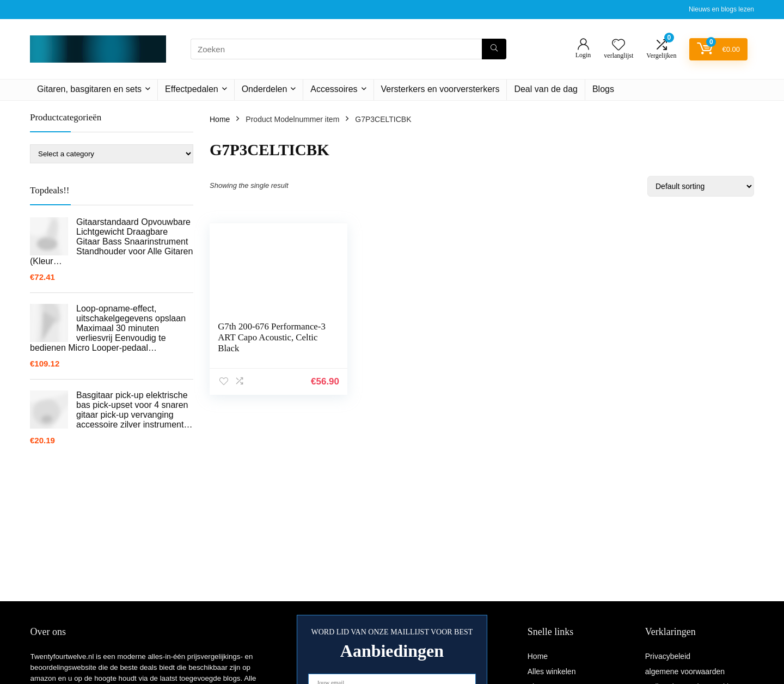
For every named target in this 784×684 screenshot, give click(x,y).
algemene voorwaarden (685, 671)
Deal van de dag (546, 89)
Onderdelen (265, 89)
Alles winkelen (552, 671)
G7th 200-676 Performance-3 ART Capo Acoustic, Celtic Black (269, 337)
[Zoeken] (494, 49)
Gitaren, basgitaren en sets (89, 89)
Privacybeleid (668, 656)
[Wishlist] (618, 45)
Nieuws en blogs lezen (721, 9)
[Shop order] (701, 186)
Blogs (603, 89)
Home (220, 119)
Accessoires (334, 89)
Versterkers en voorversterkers (440, 89)
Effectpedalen (192, 89)
